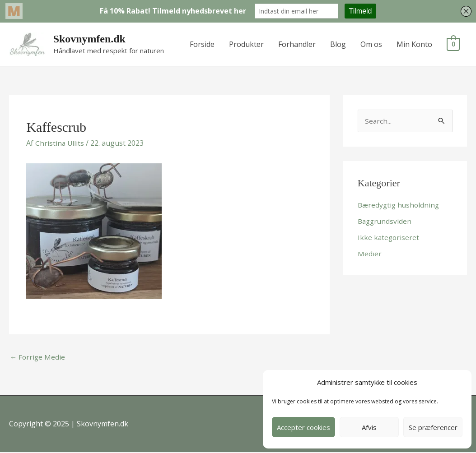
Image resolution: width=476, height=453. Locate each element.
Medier (370, 254)
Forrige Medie (38, 357)
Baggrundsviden (386, 222)
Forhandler (297, 44)
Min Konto (414, 44)
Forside (202, 44)
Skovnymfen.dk (90, 39)
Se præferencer (433, 427)
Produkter (246, 44)
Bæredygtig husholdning (400, 205)
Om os (371, 44)
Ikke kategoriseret (389, 238)
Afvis (369, 427)
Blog (338, 44)
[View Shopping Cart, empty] (453, 44)
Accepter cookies (303, 427)
